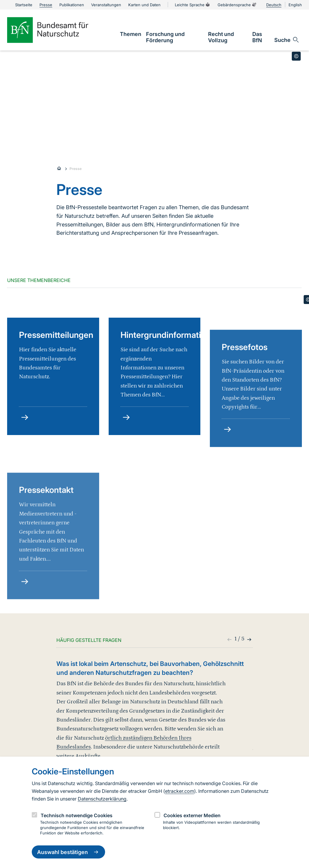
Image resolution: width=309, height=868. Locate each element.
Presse (76, 169)
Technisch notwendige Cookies (77, 815)
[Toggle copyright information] (296, 56)
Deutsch (274, 5)
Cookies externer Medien (192, 815)
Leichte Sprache (193, 5)
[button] (249, 639)
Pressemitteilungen (56, 390)
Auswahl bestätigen (68, 852)
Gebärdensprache (237, 5)
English (295, 5)
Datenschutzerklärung (102, 799)
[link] (131, 34)
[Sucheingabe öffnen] (287, 40)
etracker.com (180, 791)
